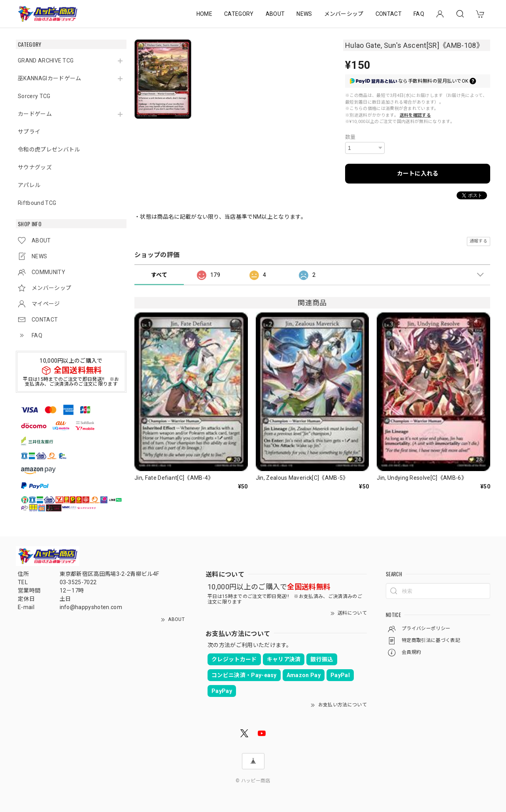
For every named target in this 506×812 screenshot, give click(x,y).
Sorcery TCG (34, 96)
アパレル (29, 185)
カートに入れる (418, 174)
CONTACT (389, 14)
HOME (204, 14)
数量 (350, 137)
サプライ (29, 132)
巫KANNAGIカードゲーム (49, 78)
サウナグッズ (35, 167)
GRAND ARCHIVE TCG (46, 61)
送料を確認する (415, 115)
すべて (159, 275)
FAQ (419, 14)
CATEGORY (239, 14)
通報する (479, 241)
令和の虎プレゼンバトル (49, 150)
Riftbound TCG (37, 203)
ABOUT (275, 14)
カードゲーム (35, 114)
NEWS (304, 14)
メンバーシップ (344, 14)
